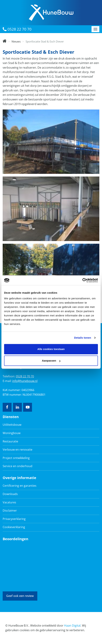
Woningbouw (12, 433)
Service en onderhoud (18, 466)
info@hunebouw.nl (25, 381)
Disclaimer (10, 511)
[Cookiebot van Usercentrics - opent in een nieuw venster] (82, 280)
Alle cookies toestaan (51, 349)
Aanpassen (51, 361)
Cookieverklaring (14, 527)
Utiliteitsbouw (12, 425)
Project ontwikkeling (16, 458)
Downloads (10, 494)
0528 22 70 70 (17, 29)
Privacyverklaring (14, 519)
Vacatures (9, 502)
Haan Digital (72, 626)
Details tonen (83, 338)
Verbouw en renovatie (18, 450)
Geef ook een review (20, 596)
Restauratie (10, 441)
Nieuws (16, 41)
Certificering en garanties (20, 486)
